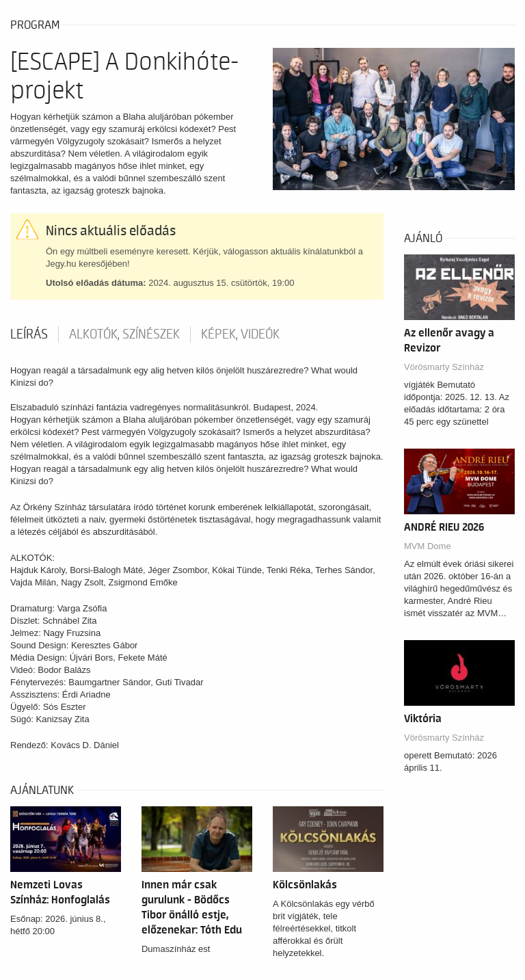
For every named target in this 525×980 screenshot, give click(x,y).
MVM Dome (428, 546)
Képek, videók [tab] (240, 334)
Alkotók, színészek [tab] (124, 334)
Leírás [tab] (29, 334)
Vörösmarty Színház (444, 367)
